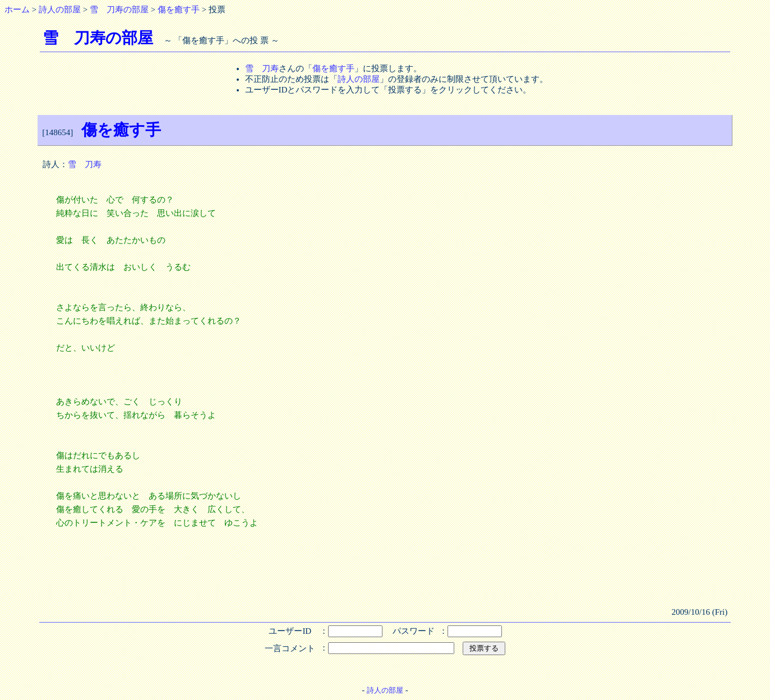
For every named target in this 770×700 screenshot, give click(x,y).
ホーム (17, 10)
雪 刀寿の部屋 (119, 10)
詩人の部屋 (60, 10)
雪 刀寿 (262, 68)
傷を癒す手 (179, 10)
